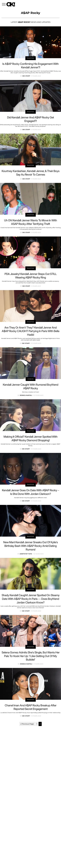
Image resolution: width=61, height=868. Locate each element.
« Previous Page (27, 724)
